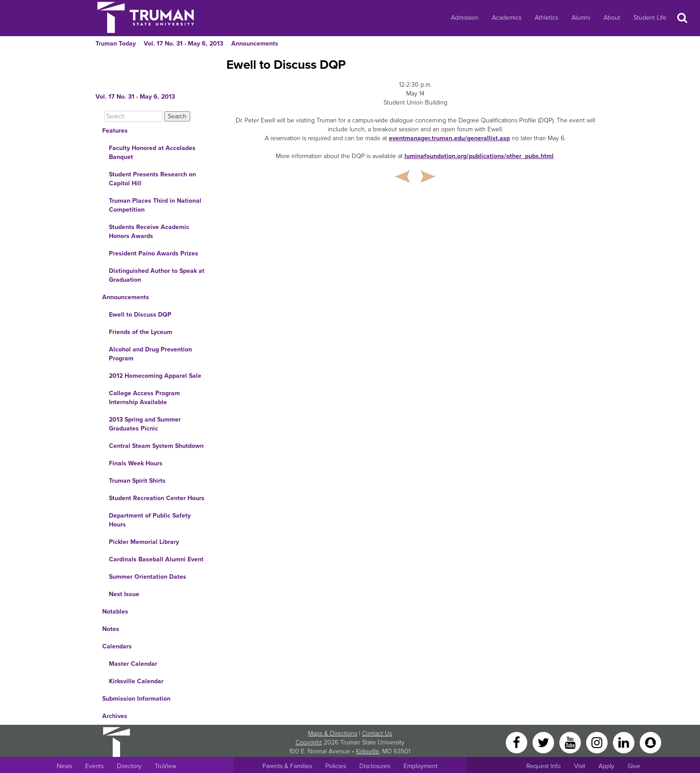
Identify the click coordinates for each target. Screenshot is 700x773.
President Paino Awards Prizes (154, 253)
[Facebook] (517, 742)
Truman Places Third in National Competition (155, 205)
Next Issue (124, 594)
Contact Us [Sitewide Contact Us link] (377, 733)
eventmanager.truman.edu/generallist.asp (449, 138)
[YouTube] (571, 742)
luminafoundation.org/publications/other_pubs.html (479, 156)
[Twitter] (544, 742)
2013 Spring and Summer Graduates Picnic (145, 424)
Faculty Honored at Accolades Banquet (152, 153)
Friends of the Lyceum (141, 332)
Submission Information (136, 699)
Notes (111, 629)
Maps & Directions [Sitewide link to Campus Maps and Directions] (333, 733)
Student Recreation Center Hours (157, 498)
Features (115, 131)
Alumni (581, 18)
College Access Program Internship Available (144, 398)
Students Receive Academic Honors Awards (149, 232)
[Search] (133, 116)
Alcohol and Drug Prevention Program (150, 354)
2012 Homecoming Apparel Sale (155, 376)
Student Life (650, 18)
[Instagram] (598, 742)
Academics (507, 18)
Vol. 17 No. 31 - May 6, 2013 (183, 44)
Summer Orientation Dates (148, 577)
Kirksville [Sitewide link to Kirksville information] (367, 751)
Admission (465, 18)
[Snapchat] (650, 742)
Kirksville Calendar (136, 681)
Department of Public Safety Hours (150, 520)
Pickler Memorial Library (144, 542)
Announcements (255, 44)
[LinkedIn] (625, 742)
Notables (115, 612)
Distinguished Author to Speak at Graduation (157, 275)
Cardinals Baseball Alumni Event (156, 559)
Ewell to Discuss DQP (140, 315)
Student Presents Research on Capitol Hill (152, 179)
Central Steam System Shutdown (156, 446)
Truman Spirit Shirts (137, 481)
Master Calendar (133, 664)
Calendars (117, 646)
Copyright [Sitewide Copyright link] (309, 742)
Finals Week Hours (136, 463)
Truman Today (116, 44)
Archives (115, 716)
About (612, 18)
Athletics (546, 18)
